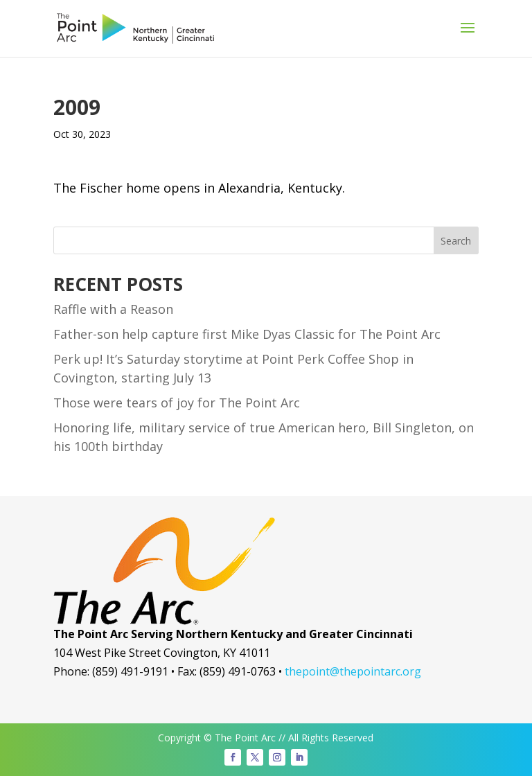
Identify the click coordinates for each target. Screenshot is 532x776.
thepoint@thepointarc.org (353, 671)
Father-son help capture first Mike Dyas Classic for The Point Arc (247, 334)
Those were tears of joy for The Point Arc (177, 403)
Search (456, 241)
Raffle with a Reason (113, 309)
